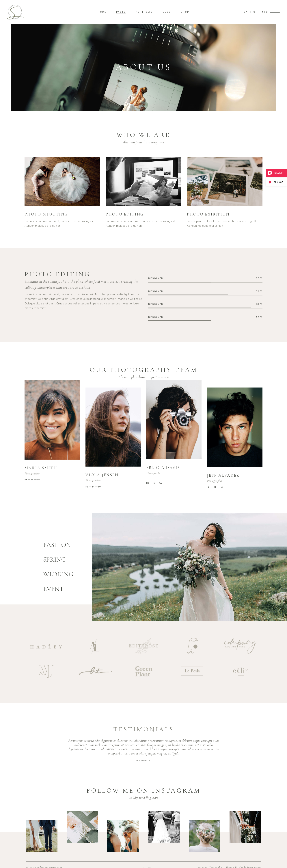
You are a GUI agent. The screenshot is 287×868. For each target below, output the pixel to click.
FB (26, 480)
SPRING (54, 560)
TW (39, 480)
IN (32, 480)
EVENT (53, 589)
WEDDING (58, 574)
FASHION (57, 545)
